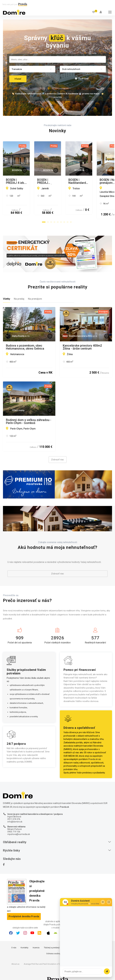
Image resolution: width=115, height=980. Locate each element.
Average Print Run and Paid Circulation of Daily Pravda (47, 956)
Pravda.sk (93, 751)
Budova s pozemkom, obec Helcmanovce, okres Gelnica (25, 339)
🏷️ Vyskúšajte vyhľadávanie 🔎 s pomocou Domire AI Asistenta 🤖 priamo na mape (55, 94)
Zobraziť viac (58, 452)
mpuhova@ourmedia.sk (19, 826)
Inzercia (36, 940)
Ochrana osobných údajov (58, 945)
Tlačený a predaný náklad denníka (58, 940)
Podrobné (82, 78)
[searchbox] (58, 59)
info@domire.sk (15, 813)
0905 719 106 (14, 823)
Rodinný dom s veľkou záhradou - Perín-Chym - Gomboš (29, 413)
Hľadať (18, 79)
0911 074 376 (14, 811)
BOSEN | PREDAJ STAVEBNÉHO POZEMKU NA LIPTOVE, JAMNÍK (85, 181)
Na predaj (19, 291)
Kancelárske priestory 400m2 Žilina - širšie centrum (82, 339)
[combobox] (58, 59)
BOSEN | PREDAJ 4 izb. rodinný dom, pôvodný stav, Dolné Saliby (28, 181)
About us (15, 956)
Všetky (7, 291)
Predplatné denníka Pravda (24, 908)
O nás (14, 940)
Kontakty (24, 940)
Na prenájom (35, 291)
